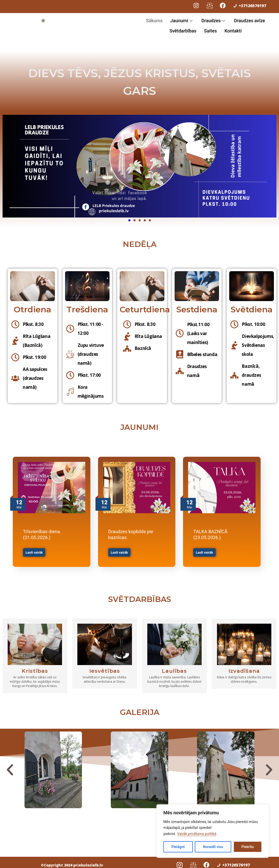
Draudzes (214, 21)
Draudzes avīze (250, 21)
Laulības (174, 668)
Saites (210, 31)
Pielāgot (178, 847)
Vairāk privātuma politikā (197, 834)
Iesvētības (105, 668)
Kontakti (233, 31)
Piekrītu (248, 847)
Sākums (154, 21)
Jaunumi (182, 21)
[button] (10, 767)
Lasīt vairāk (34, 552)
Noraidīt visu (213, 847)
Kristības (35, 668)
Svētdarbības (183, 31)
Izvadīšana (244, 668)
